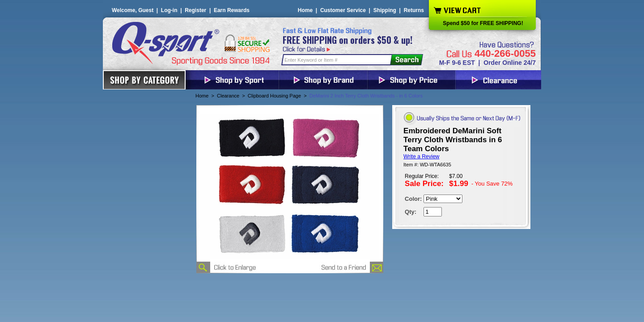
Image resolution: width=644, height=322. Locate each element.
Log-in (169, 10)
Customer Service (343, 10)
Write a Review (421, 157)
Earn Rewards (232, 10)
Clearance (228, 96)
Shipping (385, 10)
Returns (414, 10)
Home (305, 10)
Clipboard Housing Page (274, 96)
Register (195, 10)
